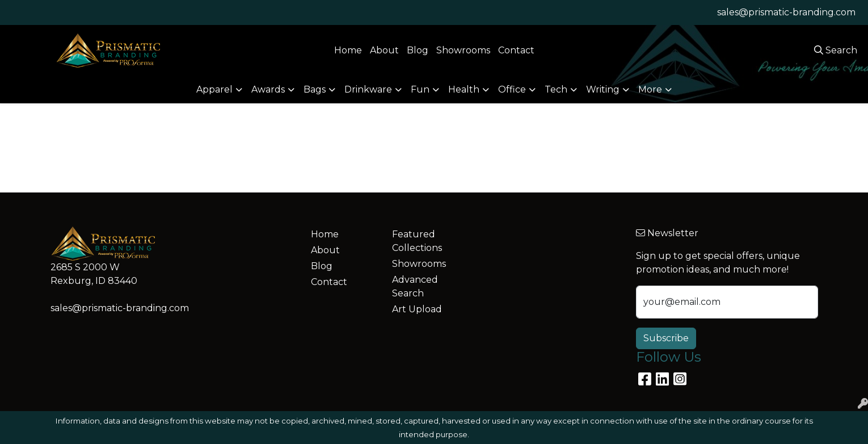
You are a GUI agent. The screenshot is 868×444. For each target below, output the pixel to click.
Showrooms (463, 50)
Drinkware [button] (368, 89)
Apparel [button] (214, 89)
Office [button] (512, 89)
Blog (418, 50)
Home (348, 50)
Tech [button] (556, 89)
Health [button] (464, 89)
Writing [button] (603, 89)
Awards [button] (268, 89)
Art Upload (417, 309)
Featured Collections (417, 241)
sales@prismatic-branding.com (786, 12)
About (384, 50)
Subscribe (666, 338)
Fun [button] (420, 89)
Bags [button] (315, 89)
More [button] (650, 89)
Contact (516, 50)
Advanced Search (415, 286)
